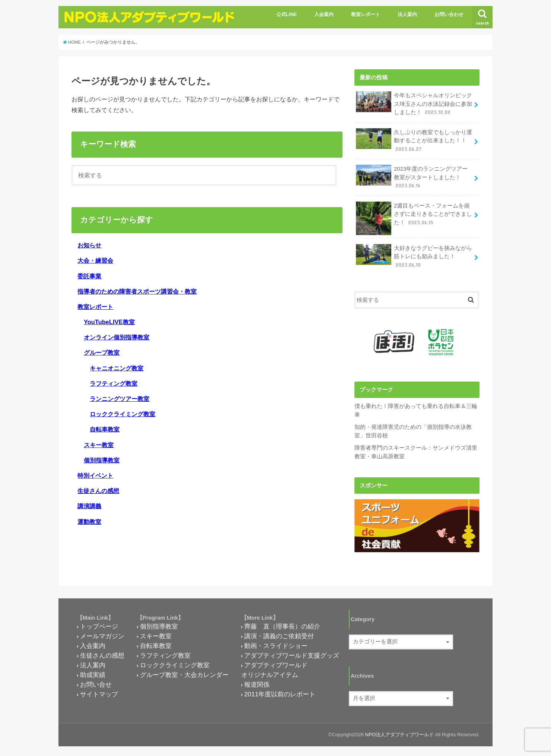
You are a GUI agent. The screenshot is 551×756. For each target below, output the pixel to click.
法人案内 (407, 14)
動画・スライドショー (276, 643)
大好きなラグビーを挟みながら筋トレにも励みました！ (414, 255)
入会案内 (324, 14)
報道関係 (257, 682)
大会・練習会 (95, 260)
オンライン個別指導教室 (117, 337)
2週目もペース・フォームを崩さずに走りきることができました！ (414, 215)
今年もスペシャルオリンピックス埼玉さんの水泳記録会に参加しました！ (414, 103)
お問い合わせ (449, 14)
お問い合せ (96, 682)
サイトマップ (99, 692)
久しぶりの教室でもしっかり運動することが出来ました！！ (414, 140)
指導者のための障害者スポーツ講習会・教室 (137, 291)
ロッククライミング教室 (122, 414)
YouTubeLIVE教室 (109, 322)
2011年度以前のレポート (280, 692)
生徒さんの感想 (98, 491)
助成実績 (93, 673)
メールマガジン (102, 634)
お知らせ (89, 245)
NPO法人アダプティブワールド (399, 732)
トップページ (99, 624)
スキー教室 (99, 445)
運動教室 (89, 522)
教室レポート (366, 14)
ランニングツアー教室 (120, 399)
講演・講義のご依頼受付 (279, 634)
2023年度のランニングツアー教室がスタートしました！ (412, 176)
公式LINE (287, 14)
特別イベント (95, 475)
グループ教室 (102, 352)
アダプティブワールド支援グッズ (292, 653)
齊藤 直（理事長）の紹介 (282, 624)
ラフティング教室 (114, 383)
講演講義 (89, 506)
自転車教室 (105, 429)
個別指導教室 (102, 460)
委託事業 (89, 276)
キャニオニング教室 (117, 368)
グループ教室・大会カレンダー (184, 673)
